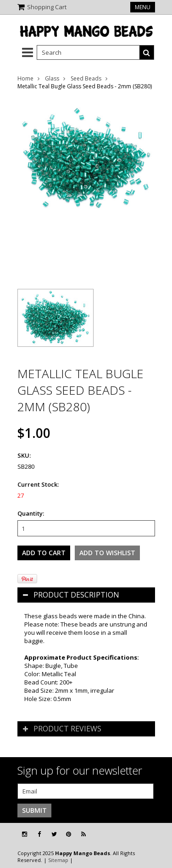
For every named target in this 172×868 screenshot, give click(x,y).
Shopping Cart (47, 7)
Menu (143, 7)
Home (25, 78)
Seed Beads (86, 78)
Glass (52, 78)
